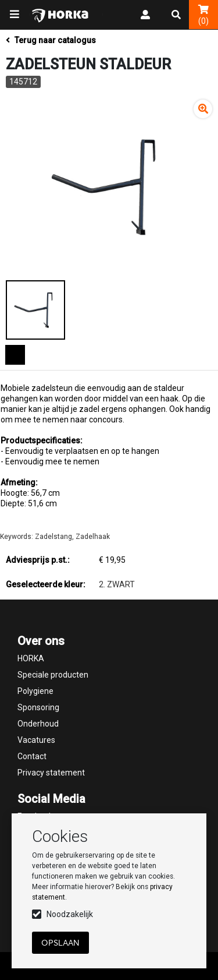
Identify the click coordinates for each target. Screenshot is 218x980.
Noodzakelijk (70, 914)
